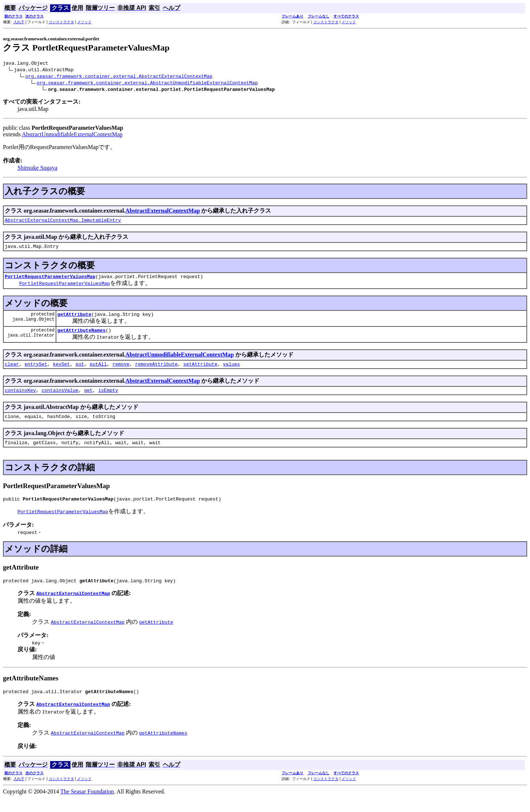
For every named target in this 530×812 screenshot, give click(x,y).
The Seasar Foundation (87, 806)
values (232, 371)
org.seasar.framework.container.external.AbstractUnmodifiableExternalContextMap (147, 84)
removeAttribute (156, 371)
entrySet (36, 371)
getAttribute (74, 319)
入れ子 (19, 22)
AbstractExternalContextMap (163, 212)
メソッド (84, 22)
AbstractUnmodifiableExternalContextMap (72, 135)
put (80, 371)
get (88, 399)
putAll (98, 371)
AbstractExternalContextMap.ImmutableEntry (63, 222)
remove (121, 371)
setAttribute (201, 371)
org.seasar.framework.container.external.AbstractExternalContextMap (119, 77)
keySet (62, 371)
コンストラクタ (61, 22)
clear (12, 371)
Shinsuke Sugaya (37, 169)
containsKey (20, 399)
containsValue (60, 399)
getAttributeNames (82, 337)
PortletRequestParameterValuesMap (50, 281)
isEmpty (108, 399)
